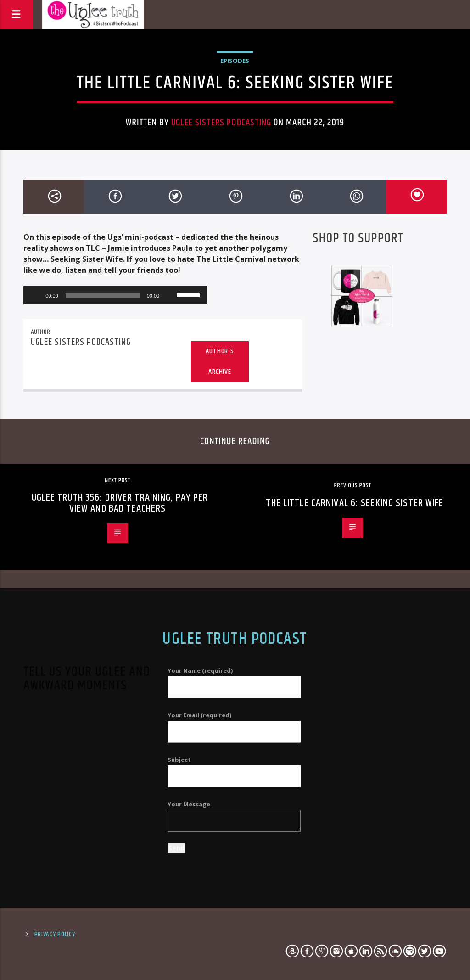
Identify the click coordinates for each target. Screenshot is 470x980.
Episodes (235, 61)
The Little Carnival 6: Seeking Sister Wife (355, 503)
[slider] (103, 295)
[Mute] (169, 295)
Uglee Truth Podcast (235, 639)
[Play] (35, 295)
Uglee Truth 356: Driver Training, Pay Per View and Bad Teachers (120, 503)
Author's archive (220, 361)
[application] (115, 295)
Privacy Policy (55, 935)
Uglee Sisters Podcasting (221, 123)
